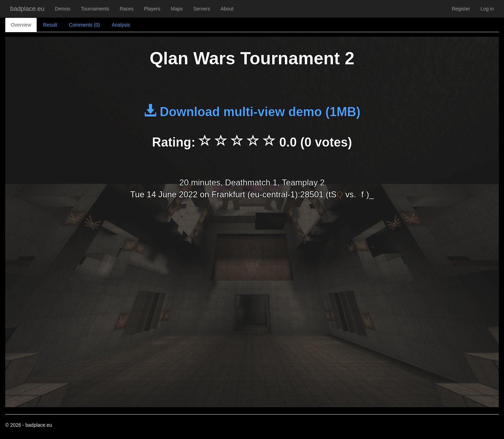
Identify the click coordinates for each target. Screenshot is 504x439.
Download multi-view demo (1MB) (252, 112)
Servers (202, 9)
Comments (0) (84, 25)
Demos (63, 9)
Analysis (121, 25)
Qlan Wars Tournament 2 (252, 58)
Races (127, 9)
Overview (21, 25)
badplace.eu (27, 9)
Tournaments (95, 9)
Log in (487, 9)
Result (50, 25)
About (227, 9)
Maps (177, 9)
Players (152, 9)
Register (461, 9)
